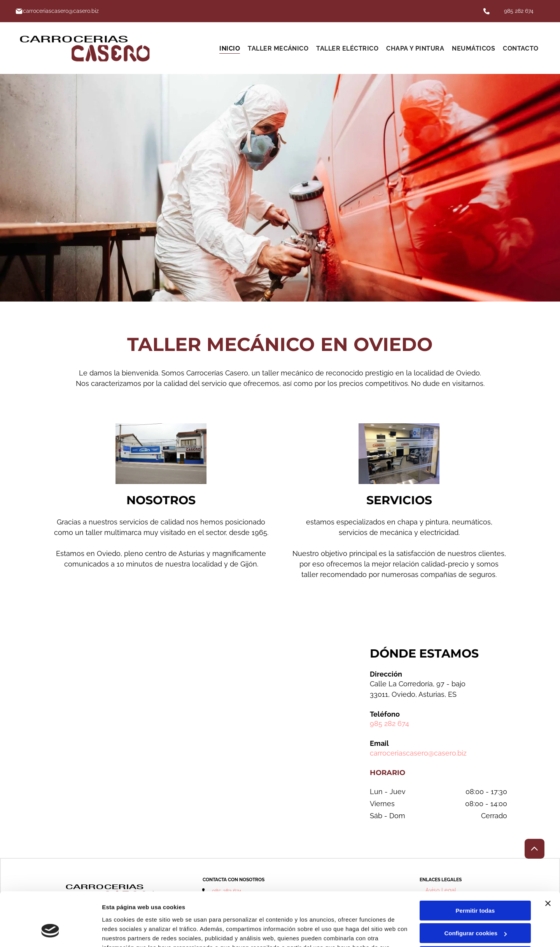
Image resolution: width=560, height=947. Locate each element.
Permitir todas (475, 864)
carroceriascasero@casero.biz (418, 753)
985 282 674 (519, 11)
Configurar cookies (475, 886)
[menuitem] (230, 48)
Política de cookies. (159, 910)
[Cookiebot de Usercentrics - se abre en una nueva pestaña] (50, 932)
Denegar (475, 909)
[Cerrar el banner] (548, 857)
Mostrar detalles (125, 932)
